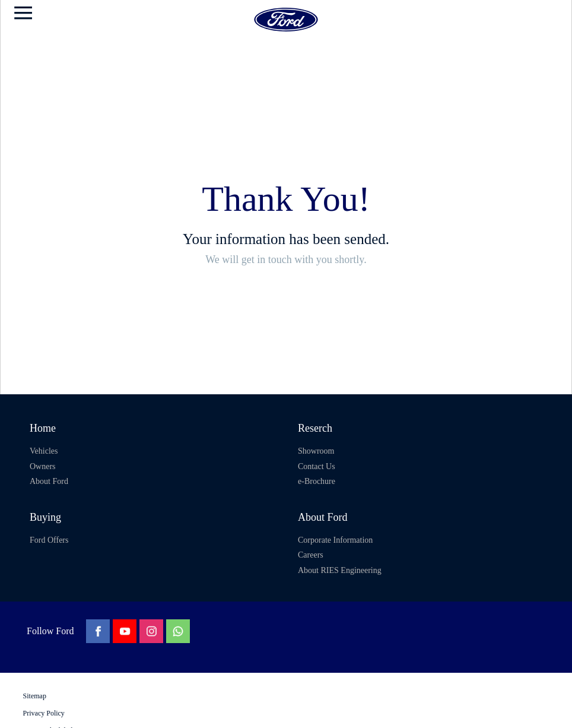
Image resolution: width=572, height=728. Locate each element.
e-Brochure (317, 481)
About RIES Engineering (340, 570)
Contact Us (317, 466)
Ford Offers (49, 540)
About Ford (49, 481)
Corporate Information (335, 540)
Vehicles (44, 451)
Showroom (316, 451)
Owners (43, 466)
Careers (311, 555)
